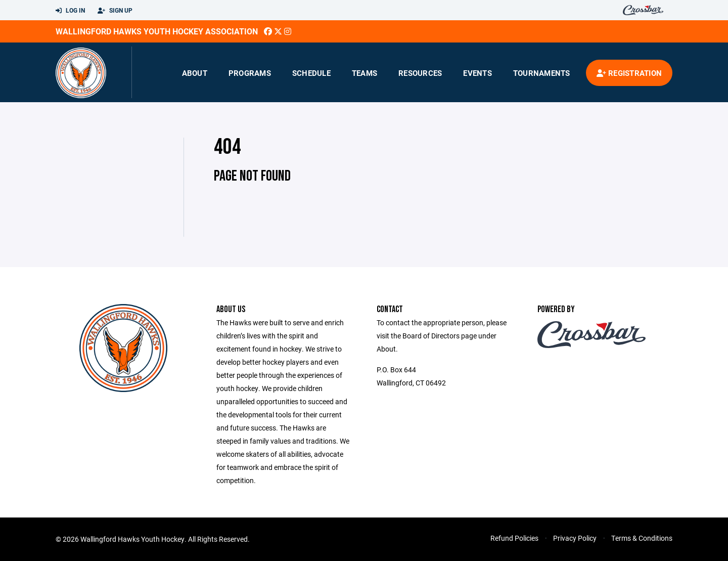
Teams (365, 73)
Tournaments (542, 73)
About (195, 73)
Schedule (311, 73)
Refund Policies (514, 538)
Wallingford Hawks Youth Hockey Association (157, 31)
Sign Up (115, 11)
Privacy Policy (575, 538)
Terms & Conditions (642, 538)
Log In (70, 11)
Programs (250, 73)
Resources (420, 73)
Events (477, 73)
